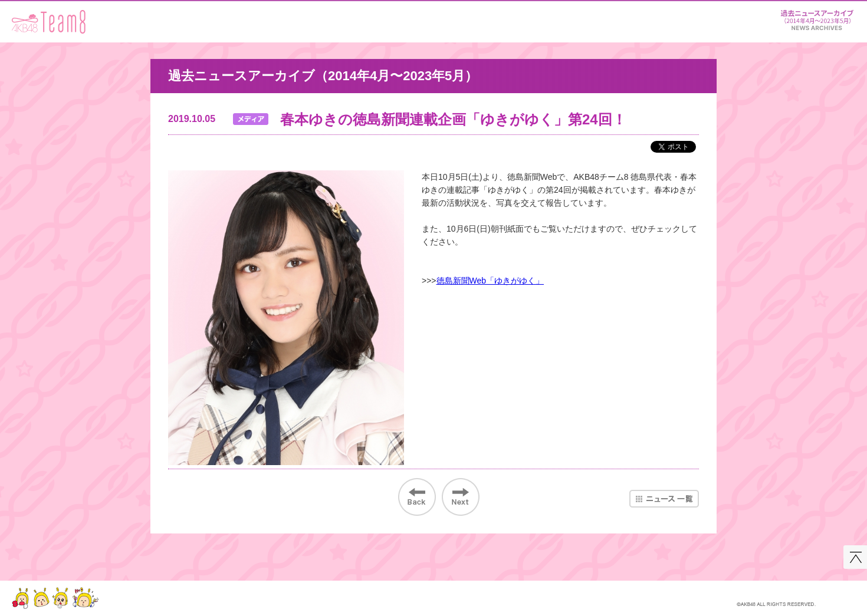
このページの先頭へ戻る (855, 557)
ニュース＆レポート (817, 18)
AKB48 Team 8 (49, 22)
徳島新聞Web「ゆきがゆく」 (490, 281)
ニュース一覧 (664, 499)
